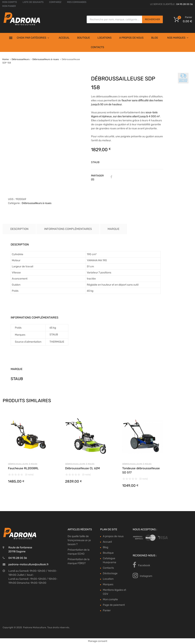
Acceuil (64, 38)
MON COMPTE (10, 2)
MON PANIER (9, 6)
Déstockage (110, 573)
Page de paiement (114, 605)
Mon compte (110, 599)
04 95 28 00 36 (185, 4)
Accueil (107, 542)
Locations (105, 38)
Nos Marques (178, 38)
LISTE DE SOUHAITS (33, 2)
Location (108, 579)
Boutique (84, 38)
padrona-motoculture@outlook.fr (28, 564)
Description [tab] (19, 229)
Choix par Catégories (33, 38)
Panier (107, 610)
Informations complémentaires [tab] (68, 229)
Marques (108, 584)
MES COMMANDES (77, 2)
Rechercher (152, 19)
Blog (155, 38)
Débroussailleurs (21, 59)
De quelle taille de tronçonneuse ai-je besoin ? (79, 540)
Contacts (97, 47)
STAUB (95, 162)
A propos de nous (131, 38)
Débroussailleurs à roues (46, 59)
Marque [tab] (113, 229)
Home (6, 59)
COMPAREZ (55, 2)
